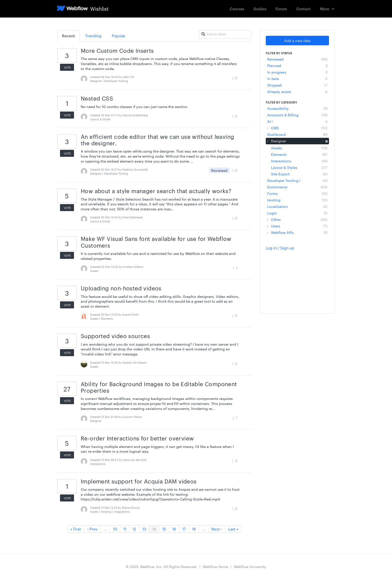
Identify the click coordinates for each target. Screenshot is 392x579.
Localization (297, 206)
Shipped (297, 85)
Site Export (299, 174)
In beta (297, 79)
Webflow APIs (297, 232)
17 (184, 529)
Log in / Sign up (280, 248)
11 (125, 529)
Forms (297, 193)
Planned (297, 66)
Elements (299, 154)
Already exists (297, 92)
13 (144, 529)
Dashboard (297, 134)
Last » (233, 529)
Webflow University (250, 566)
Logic (297, 213)
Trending (93, 36)
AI (297, 121)
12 (134, 529)
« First (76, 529)
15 (164, 529)
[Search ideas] (225, 34)
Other (297, 219)
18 (194, 529)
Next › (217, 529)
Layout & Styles (299, 167)
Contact (303, 9)
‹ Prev (92, 529)
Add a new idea (297, 41)
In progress (297, 72)
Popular (119, 36)
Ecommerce (297, 187)
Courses (237, 9)
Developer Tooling (297, 180)
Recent (68, 36)
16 (174, 529)
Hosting (297, 200)
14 (154, 529)
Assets (299, 148)
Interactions (299, 161)
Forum (281, 9)
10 (115, 529)
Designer (297, 141)
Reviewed (297, 59)
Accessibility (297, 108)
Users (297, 226)
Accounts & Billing (297, 115)
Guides (260, 9)
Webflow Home (215, 566)
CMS (297, 128)
